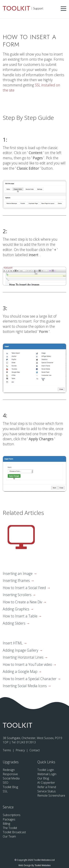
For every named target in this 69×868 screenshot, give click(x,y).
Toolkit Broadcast (14, 832)
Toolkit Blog (10, 787)
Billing (6, 824)
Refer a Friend (47, 787)
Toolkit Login (46, 770)
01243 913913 (26, 742)
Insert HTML (13, 643)
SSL (5, 791)
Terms (7, 750)
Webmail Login (47, 774)
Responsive (10, 774)
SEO (6, 783)
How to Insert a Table (21, 616)
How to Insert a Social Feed (25, 588)
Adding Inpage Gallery (21, 650)
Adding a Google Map (21, 671)
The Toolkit (10, 828)
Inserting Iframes (17, 580)
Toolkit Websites (43, 865)
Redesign (9, 770)
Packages (9, 819)
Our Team (9, 836)
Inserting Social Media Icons (25, 686)
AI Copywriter (46, 783)
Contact (35, 750)
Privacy (21, 750)
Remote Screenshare (51, 795)
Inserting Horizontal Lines (24, 657)
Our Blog (43, 778)
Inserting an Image (18, 573)
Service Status (47, 791)
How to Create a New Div (23, 602)
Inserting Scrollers (18, 595)
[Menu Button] (63, 9)
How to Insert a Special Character (30, 679)
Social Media (11, 778)
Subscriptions (12, 815)
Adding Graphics (16, 609)
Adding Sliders (15, 623)
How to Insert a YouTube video (28, 664)
